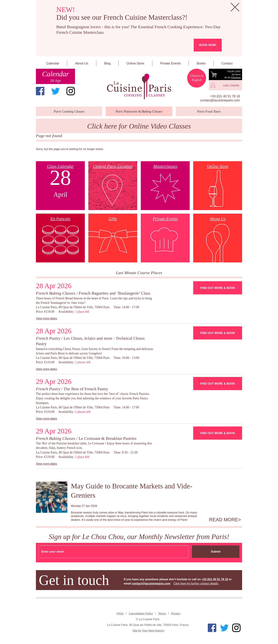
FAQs (120, 614)
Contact (227, 63)
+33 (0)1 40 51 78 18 (225, 96)
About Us (82, 63)
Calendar (53, 63)
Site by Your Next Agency (148, 631)
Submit (216, 552)
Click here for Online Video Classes (139, 126)
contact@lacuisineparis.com (220, 100)
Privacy (176, 614)
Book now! (208, 45)
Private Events (170, 63)
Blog (107, 63)
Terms (162, 614)
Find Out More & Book (218, 288)
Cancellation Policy (141, 614)
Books (201, 63)
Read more (224, 520)
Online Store (135, 63)
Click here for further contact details (196, 584)
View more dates (46, 318)
